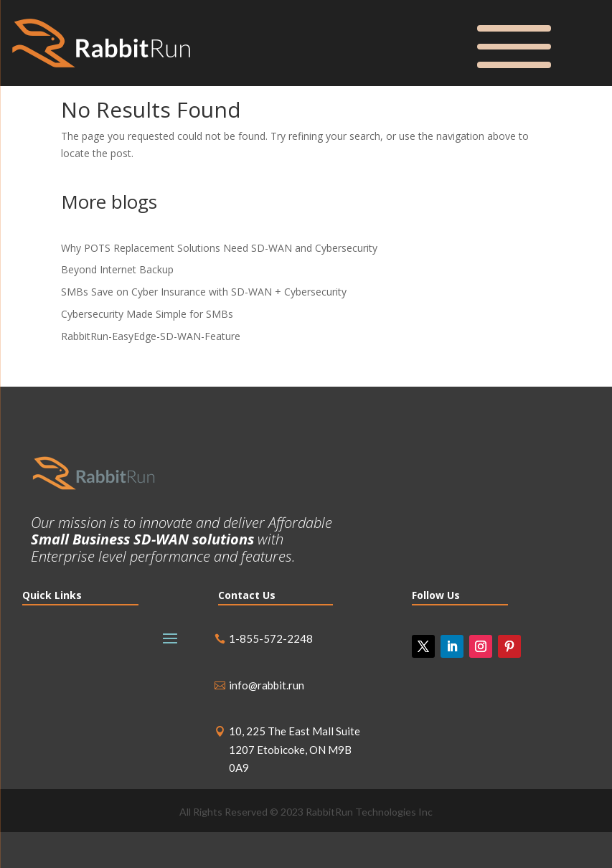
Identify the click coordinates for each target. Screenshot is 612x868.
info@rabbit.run (267, 685)
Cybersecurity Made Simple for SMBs (147, 314)
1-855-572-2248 (271, 638)
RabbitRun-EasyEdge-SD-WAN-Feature (151, 336)
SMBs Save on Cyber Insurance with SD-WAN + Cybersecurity (204, 292)
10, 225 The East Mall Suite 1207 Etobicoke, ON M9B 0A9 (295, 749)
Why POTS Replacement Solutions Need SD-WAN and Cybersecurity (219, 248)
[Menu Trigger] (514, 44)
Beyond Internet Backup (117, 269)
